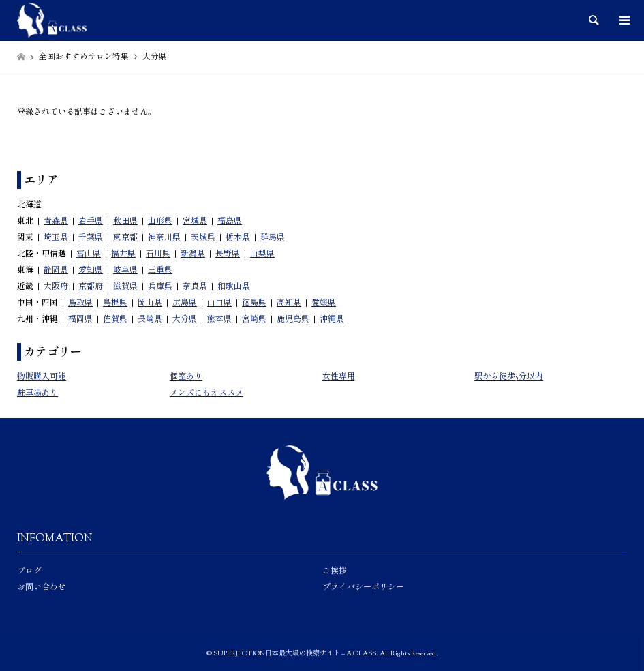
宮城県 (195, 222)
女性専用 (339, 377)
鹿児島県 (293, 320)
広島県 (185, 303)
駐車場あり (37, 393)
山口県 (219, 303)
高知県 (289, 303)
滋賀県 (125, 287)
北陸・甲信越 (42, 254)
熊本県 (219, 320)
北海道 (29, 205)
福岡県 (80, 320)
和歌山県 (234, 287)
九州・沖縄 (37, 320)
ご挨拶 (335, 571)
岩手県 (91, 222)
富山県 (89, 254)
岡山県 (150, 303)
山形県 (160, 222)
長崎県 (150, 320)
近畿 (25, 287)
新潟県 (193, 254)
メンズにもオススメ (206, 393)
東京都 (125, 238)
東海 (25, 271)
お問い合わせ (42, 588)
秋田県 (125, 222)
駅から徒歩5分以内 (509, 377)
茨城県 (203, 238)
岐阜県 (125, 271)
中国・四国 (37, 303)
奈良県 (195, 287)
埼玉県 (56, 238)
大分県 (185, 320)
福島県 (230, 222)
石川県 (158, 254)
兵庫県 (160, 287)
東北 (25, 222)
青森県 (56, 222)
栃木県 (238, 238)
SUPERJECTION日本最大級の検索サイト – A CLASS (295, 654)
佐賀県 (115, 320)
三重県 (160, 271)
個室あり (186, 377)
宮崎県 (254, 320)
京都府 (91, 287)
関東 (25, 238)
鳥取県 (80, 303)
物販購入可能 (42, 377)
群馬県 (273, 238)
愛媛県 (324, 303)
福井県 (123, 254)
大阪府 (56, 287)
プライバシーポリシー (363, 588)
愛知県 (91, 271)
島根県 (115, 303)
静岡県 (56, 271)
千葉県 (91, 238)
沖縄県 (332, 320)
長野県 (228, 254)
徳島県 (254, 303)
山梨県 (262, 254)
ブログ (29, 571)
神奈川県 (164, 238)
